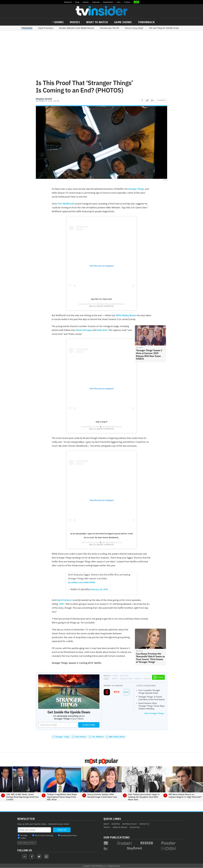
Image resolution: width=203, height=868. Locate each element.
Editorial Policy (130, 824)
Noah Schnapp (84, 330)
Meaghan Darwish (44, 99)
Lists (119, 2)
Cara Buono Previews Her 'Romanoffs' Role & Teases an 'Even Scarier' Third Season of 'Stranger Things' (150, 658)
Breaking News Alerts (69, 835)
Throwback (146, 22)
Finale (164, 28)
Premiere (46, 28)
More (126, 692)
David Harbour (64, 600)
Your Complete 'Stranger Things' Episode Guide (149, 692)
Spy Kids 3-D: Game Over (102, 299)
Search (69, 2)
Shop (77, 2)
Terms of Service (120, 827)
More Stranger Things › (155, 713)
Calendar (96, 2)
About (106, 824)
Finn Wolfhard (65, 204)
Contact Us (144, 824)
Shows (59, 22)
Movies (75, 22)
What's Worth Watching (44, 835)
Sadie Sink (102, 330)
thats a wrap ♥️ (102, 422)
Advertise (116, 824)
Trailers (127, 2)
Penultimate (109, 28)
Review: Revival (77, 28)
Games (86, 2)
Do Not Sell (135, 827)
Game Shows (123, 22)
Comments (162, 100)
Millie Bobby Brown (126, 315)
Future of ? (134, 28)
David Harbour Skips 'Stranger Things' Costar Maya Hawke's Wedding (151, 706)
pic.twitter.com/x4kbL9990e (82, 582)
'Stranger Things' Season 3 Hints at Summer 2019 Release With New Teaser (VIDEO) (149, 355)
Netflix (107, 676)
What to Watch (97, 22)
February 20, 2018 (99, 589)
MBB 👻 (98, 427)
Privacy (107, 827)
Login (136, 2)
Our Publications (117, 837)
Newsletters (108, 2)
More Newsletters (26, 843)
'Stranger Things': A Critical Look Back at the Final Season (152, 698)
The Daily (24, 835)
